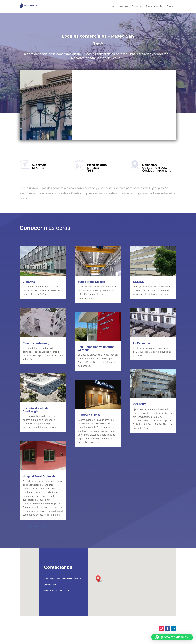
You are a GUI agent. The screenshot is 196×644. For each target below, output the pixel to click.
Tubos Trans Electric (92, 282)
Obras (135, 6)
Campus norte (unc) (36, 343)
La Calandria (141, 343)
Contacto (171, 6)
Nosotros (123, 6)
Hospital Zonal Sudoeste (39, 476)
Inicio (111, 6)
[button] (172, 637)
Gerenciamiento (154, 6)
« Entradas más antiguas (33, 526)
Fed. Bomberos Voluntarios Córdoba (96, 348)
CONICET (139, 282)
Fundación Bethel (90, 415)
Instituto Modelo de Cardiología (36, 410)
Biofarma (29, 282)
